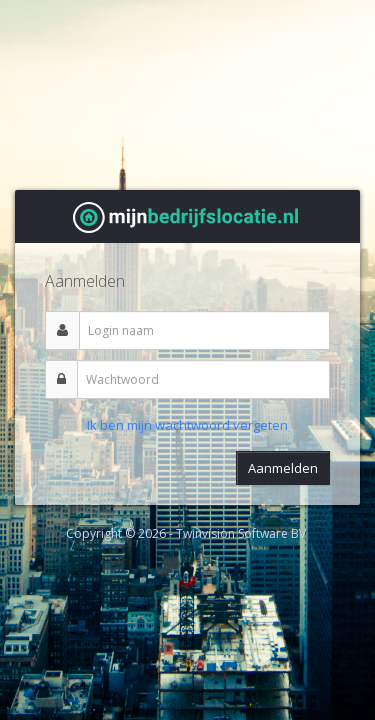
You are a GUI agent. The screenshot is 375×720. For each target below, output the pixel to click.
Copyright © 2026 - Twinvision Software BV (186, 533)
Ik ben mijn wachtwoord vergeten (187, 425)
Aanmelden (283, 468)
